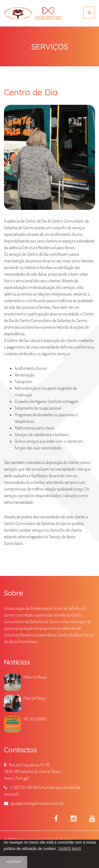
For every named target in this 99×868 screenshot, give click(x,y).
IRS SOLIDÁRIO (35, 719)
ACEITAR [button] (14, 862)
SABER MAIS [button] (70, 849)
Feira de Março (35, 698)
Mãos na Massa (35, 677)
